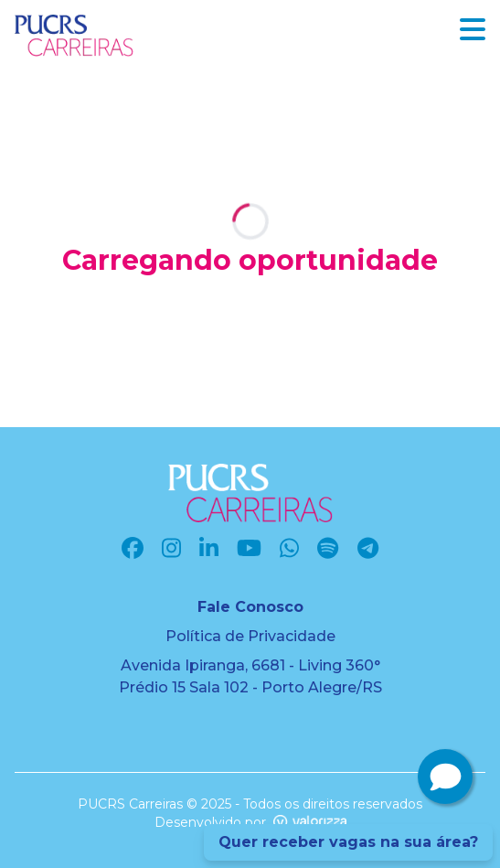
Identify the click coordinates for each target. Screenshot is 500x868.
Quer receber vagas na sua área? (348, 842)
